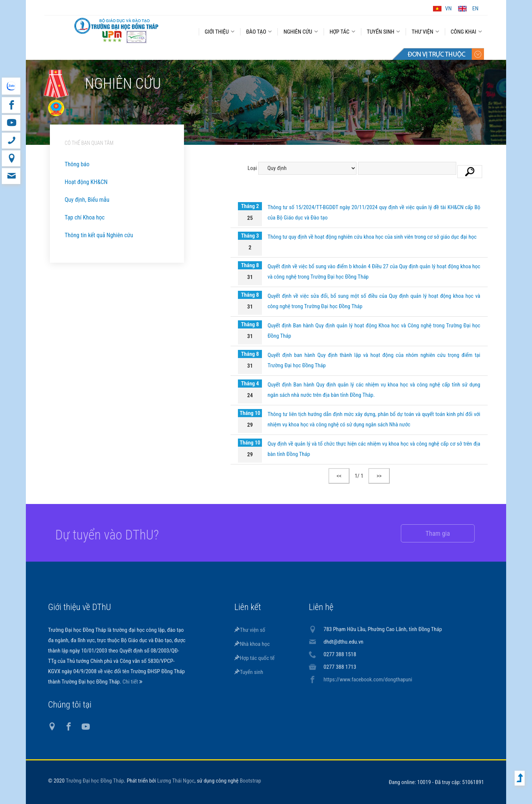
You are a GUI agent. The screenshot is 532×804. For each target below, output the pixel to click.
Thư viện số (250, 630)
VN (449, 8)
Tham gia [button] (431, 533)
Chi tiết (131, 682)
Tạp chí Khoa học (85, 217)
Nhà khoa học (252, 644)
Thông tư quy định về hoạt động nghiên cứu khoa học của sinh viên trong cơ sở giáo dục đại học (372, 237)
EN (475, 8)
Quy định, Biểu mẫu (87, 200)
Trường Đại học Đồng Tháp (95, 781)
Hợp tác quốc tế (254, 658)
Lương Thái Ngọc (176, 781)
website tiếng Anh (11, 86)
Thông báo (77, 164)
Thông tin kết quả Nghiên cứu (99, 235)
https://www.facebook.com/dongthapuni (368, 679)
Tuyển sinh (249, 672)
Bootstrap (250, 781)
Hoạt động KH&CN (86, 182)
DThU (116, 30)
